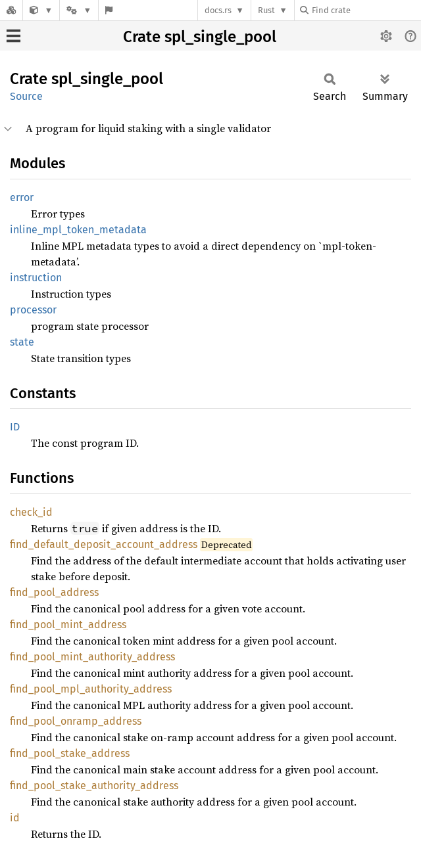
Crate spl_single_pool (200, 37)
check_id (31, 512)
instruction (36, 278)
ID (15, 427)
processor (33, 310)
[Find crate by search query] (366, 10)
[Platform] (79, 10)
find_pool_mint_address (68, 625)
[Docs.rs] (11, 10)
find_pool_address (54, 592)
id (15, 818)
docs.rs (218, 10)
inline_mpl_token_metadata (78, 230)
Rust (266, 10)
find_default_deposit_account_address (104, 544)
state (22, 342)
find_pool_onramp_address (76, 721)
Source (26, 96)
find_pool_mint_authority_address (92, 657)
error (22, 197)
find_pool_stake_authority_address (94, 786)
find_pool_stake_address (70, 753)
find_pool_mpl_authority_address (91, 689)
